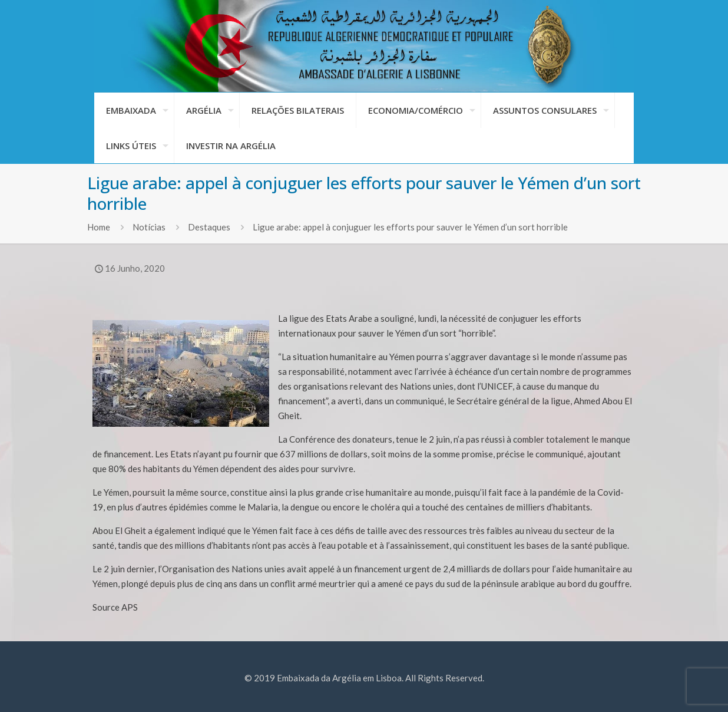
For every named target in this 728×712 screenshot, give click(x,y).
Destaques (209, 227)
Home (99, 227)
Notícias (149, 227)
